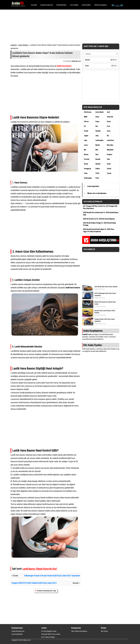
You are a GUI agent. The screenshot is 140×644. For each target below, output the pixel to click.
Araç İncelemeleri (17, 634)
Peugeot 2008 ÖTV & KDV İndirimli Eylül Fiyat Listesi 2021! (34, 583)
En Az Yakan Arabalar (48, 637)
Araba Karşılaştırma (47, 5)
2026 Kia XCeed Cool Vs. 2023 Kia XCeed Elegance (99, 219)
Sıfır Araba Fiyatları (92, 345)
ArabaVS (14, 45)
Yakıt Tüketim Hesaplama (79, 631)
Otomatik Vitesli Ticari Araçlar (51, 634)
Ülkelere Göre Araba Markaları (97, 193)
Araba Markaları (61, 5)
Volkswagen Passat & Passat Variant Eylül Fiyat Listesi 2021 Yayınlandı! (52, 576)
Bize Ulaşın (104, 631)
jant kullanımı (52, 351)
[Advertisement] (67, 26)
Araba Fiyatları (86, 5)
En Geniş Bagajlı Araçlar (49, 631)
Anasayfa (34, 5)
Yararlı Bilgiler (23, 45)
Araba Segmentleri (93, 186)
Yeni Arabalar (74, 5)
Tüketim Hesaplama (100, 5)
